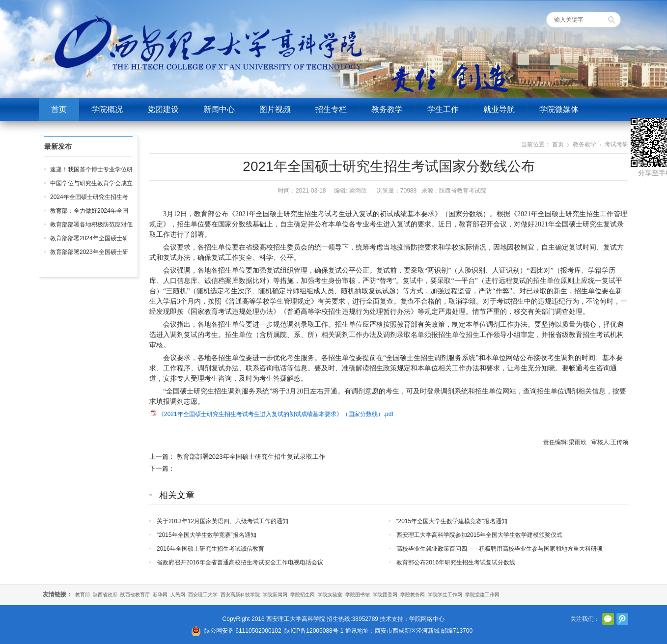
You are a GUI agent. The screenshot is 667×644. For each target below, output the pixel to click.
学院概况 (107, 109)
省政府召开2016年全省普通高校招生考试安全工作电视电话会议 (240, 562)
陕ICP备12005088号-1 (314, 631)
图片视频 (275, 109)
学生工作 (443, 109)
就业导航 (499, 109)
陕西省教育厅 (135, 595)
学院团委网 (385, 595)
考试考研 (616, 144)
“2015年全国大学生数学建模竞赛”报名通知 (452, 521)
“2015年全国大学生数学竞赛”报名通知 (207, 535)
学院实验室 (330, 595)
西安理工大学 (203, 595)
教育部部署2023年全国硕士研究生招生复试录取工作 (251, 457)
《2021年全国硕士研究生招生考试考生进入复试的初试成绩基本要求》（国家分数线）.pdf (276, 414)
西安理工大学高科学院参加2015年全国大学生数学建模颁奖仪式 (480, 535)
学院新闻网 (275, 595)
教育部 (83, 595)
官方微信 (608, 619)
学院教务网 (413, 595)
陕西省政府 (105, 595)
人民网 (178, 595)
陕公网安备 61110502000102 (243, 631)
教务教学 (387, 109)
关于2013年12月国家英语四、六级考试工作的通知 (222, 521)
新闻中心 (219, 109)
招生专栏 (331, 109)
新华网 (160, 595)
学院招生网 (303, 595)
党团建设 (163, 109)
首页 (59, 109)
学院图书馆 (358, 595)
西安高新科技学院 (240, 595)
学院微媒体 (559, 109)
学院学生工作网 (445, 595)
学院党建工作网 (482, 595)
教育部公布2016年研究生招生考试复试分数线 (456, 562)
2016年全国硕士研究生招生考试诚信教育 (210, 549)
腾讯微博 (622, 619)
